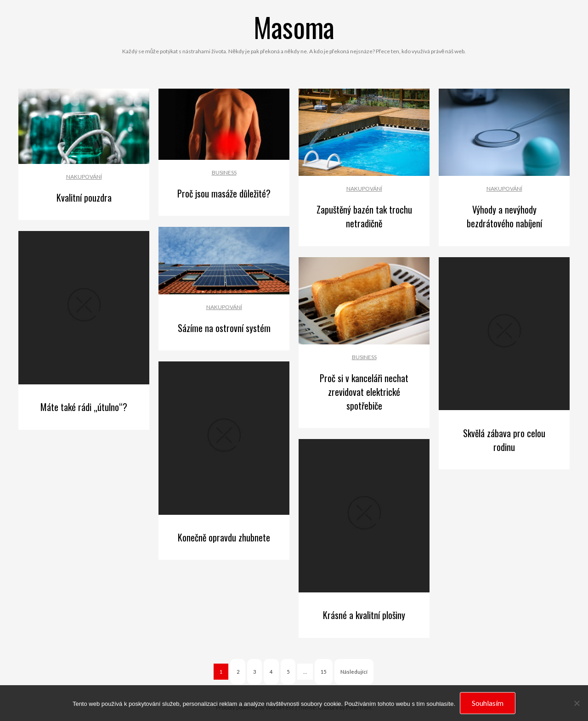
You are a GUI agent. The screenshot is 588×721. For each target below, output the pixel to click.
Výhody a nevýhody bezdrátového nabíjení (504, 216)
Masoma (294, 26)
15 (323, 672)
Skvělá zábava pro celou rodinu (504, 440)
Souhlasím (488, 703)
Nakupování (84, 177)
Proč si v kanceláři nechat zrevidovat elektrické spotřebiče (364, 392)
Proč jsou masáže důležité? (224, 193)
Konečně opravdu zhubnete (224, 537)
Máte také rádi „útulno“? (84, 407)
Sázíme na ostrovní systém (224, 328)
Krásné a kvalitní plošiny (364, 615)
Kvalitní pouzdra (84, 197)
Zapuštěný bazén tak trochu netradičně (364, 216)
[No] (577, 703)
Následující (354, 672)
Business (224, 172)
